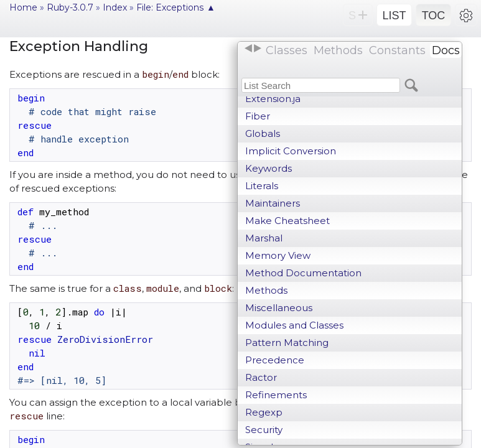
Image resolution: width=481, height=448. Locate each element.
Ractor (261, 377)
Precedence (275, 360)
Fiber (258, 116)
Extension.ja (273, 99)
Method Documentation (303, 273)
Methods (266, 290)
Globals (263, 133)
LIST (394, 16)
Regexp (264, 412)
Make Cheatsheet (287, 221)
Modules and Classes (294, 325)
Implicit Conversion (291, 151)
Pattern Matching (287, 343)
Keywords (269, 168)
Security (264, 430)
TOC (434, 16)
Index (115, 7)
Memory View (278, 255)
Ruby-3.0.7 (70, 7)
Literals (262, 186)
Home (23, 7)
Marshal (264, 238)
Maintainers (273, 203)
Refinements (276, 395)
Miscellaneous (279, 308)
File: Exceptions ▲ (176, 7)
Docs (446, 50)
